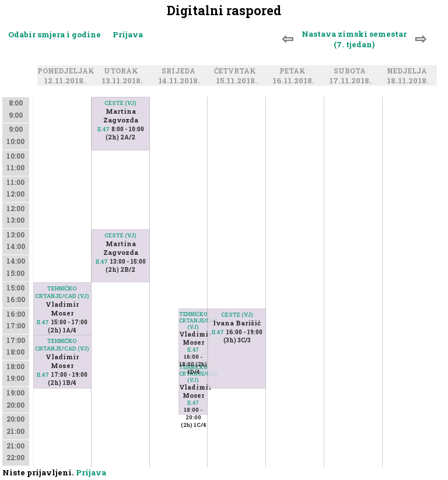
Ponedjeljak (68, 71)
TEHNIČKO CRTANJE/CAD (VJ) (62, 292)
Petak (294, 71)
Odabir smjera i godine (55, 34)
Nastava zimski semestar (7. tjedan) (354, 39)
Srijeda (180, 71)
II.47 (43, 322)
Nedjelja (409, 71)
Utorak (123, 71)
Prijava (128, 34)
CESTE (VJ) (120, 103)
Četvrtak (237, 71)
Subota (351, 71)
